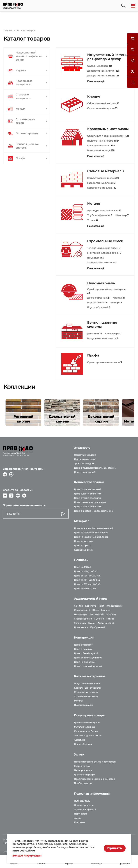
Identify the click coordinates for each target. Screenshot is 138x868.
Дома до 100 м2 (83, 567)
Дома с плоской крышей (88, 666)
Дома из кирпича (84, 541)
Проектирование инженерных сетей (94, 779)
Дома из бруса (82, 546)
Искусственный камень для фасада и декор (107, 57)
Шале (96, 610)
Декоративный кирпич (87, 723)
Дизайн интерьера (84, 775)
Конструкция (84, 638)
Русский (99, 619)
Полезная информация (92, 794)
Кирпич (94, 97)
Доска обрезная (83, 744)
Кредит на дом (82, 766)
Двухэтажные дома (85, 459)
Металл (94, 204)
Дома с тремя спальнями (88, 498)
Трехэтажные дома (85, 464)
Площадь (81, 560)
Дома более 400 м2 (85, 589)
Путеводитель (82, 801)
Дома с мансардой (85, 472)
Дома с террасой (84, 645)
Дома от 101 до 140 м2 (86, 571)
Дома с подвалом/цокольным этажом (95, 468)
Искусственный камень (87, 683)
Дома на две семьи (85, 662)
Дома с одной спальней (88, 489)
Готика (110, 619)
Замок (92, 623)
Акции (78, 818)
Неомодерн (81, 614)
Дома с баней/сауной (86, 653)
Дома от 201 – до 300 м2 (87, 580)
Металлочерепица (84, 727)
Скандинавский (83, 619)
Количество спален (89, 482)
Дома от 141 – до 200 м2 (87, 576)
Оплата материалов (85, 809)
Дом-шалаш (81, 627)
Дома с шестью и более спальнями (94, 511)
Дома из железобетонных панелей (93, 528)
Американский (106, 623)
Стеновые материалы (106, 171)
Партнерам (80, 814)
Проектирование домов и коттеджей (95, 762)
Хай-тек (78, 606)
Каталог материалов (90, 676)
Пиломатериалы (101, 283)
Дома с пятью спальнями (88, 507)
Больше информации (27, 856)
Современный (82, 610)
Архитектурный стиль (91, 599)
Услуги (79, 755)
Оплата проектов (84, 805)
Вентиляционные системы (102, 325)
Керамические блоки (86, 731)
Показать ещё (96, 81)
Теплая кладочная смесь (88, 736)
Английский (97, 614)
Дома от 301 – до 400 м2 (87, 584)
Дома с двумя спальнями (88, 494)
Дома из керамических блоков (91, 537)
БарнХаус (91, 606)
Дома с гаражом (83, 649)
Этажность (82, 448)
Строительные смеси (105, 241)
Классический (114, 606)
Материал (82, 521)
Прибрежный (98, 627)
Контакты (79, 822)
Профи (93, 355)
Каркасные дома (83, 550)
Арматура (80, 740)
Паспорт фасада (83, 770)
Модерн (106, 610)
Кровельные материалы (108, 129)
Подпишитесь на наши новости (24, 505)
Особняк (111, 614)
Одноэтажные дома (85, 455)
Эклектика (80, 623)
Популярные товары (90, 715)
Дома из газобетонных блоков (91, 533)
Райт (101, 606)
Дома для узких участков (88, 658)
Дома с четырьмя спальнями (90, 502)
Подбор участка (83, 783)
